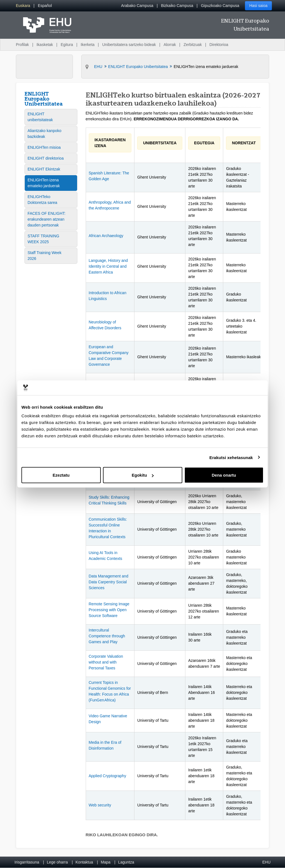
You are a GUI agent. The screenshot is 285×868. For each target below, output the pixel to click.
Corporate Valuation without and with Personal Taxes (106, 662)
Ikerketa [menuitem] (88, 45)
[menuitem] (23, 6)
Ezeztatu (61, 475)
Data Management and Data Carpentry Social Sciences (109, 582)
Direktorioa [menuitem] (219, 45)
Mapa (106, 862)
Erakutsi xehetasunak (231, 457)
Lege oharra (57, 862)
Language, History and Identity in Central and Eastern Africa (108, 266)
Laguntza (126, 862)
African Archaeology (106, 236)
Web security (100, 805)
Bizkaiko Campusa (177, 6)
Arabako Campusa (137, 6)
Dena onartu (224, 475)
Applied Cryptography (108, 776)
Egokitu (143, 475)
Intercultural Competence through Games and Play (107, 636)
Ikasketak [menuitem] (45, 45)
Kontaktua (84, 862)
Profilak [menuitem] (22, 45)
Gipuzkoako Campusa (220, 6)
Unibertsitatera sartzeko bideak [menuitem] (129, 45)
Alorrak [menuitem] (170, 45)
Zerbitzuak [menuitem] (193, 45)
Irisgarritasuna (27, 862)
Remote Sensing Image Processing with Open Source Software (109, 610)
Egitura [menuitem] (67, 45)
